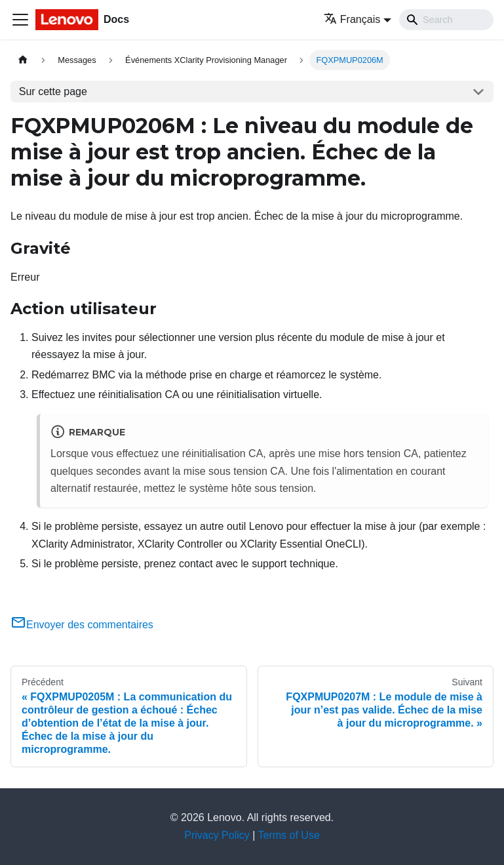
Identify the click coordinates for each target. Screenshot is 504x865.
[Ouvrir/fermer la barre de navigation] (20, 20)
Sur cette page (53, 91)
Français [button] (352, 19)
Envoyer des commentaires (82, 625)
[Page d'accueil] (23, 60)
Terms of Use (289, 835)
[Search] (446, 20)
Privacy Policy (217, 835)
